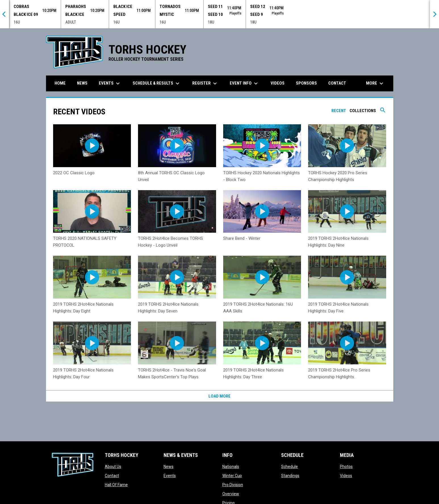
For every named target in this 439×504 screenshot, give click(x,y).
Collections (363, 111)
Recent (339, 111)
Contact (112, 476)
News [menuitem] (82, 83)
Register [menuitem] (205, 83)
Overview (231, 494)
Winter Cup (232, 476)
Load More (219, 396)
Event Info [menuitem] (244, 83)
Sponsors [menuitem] (306, 83)
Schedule (289, 467)
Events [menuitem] (110, 83)
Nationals (231, 467)
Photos (346, 467)
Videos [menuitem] (278, 83)
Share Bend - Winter (242, 238)
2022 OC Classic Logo (74, 173)
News (169, 467)
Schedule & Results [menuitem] (157, 83)
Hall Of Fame (116, 485)
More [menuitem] (375, 83)
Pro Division (233, 485)
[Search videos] (383, 112)
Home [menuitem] (60, 83)
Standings (290, 476)
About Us (113, 467)
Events (170, 476)
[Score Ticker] (219, 14)
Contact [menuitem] (337, 83)
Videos (346, 476)
